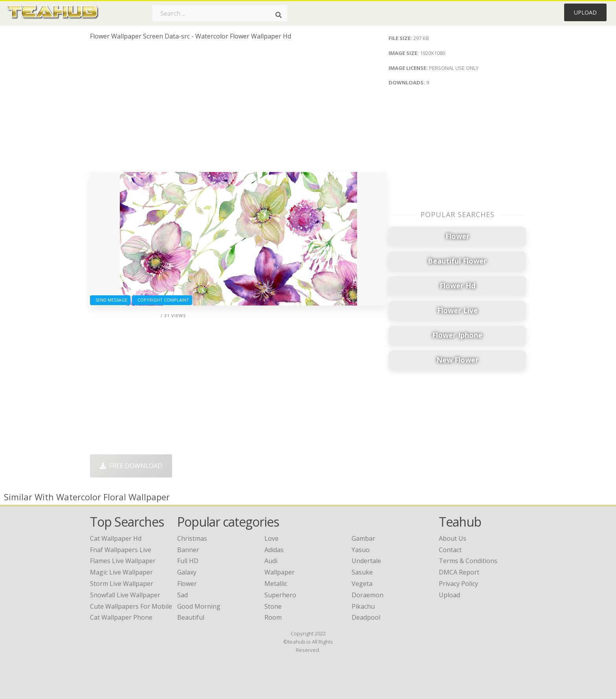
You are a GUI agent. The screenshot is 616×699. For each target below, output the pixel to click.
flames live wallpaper (123, 561)
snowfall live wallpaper (125, 595)
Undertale (366, 561)
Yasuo (361, 550)
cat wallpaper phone (121, 617)
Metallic (276, 584)
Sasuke (362, 572)
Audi (271, 561)
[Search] (279, 15)
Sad (182, 595)
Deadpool (366, 617)
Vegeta (362, 584)
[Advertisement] (238, 109)
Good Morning (199, 606)
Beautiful (191, 617)
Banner (188, 550)
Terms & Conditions (468, 561)
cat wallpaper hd (116, 538)
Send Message (110, 300)
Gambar (363, 538)
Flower (187, 584)
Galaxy (187, 572)
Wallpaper (280, 572)
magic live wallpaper (121, 572)
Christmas (192, 538)
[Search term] (220, 13)
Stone (273, 606)
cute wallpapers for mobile (131, 606)
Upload (585, 12)
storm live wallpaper (122, 584)
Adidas (274, 550)
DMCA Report (459, 572)
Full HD (188, 561)
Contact (450, 550)
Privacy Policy (458, 584)
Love (271, 538)
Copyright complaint (162, 300)
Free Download (131, 466)
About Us (453, 538)
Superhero (280, 595)
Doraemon (368, 595)
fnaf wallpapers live (121, 550)
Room (273, 617)
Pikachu (363, 606)
